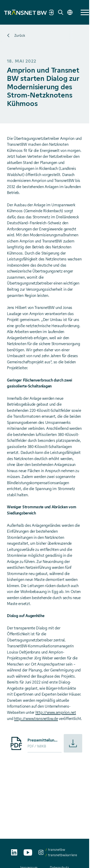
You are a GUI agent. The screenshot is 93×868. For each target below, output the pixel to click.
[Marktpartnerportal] (51, 12)
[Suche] (61, 12)
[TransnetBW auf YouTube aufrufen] (28, 852)
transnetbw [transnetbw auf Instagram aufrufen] (57, 850)
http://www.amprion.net (56, 713)
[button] (85, 12)
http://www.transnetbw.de (36, 719)
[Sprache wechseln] (70, 12)
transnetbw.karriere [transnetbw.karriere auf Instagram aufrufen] (63, 855)
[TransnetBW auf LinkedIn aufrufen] (14, 852)
